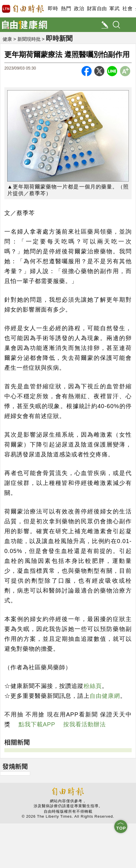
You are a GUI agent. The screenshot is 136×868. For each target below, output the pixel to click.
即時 (53, 9)
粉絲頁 (93, 686)
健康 (7, 39)
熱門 (66, 9)
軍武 (114, 9)
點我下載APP (37, 724)
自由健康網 (105, 696)
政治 (79, 9)
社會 (127, 9)
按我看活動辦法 (85, 724)
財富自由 (97, 9)
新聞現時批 (29, 39)
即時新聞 (59, 38)
